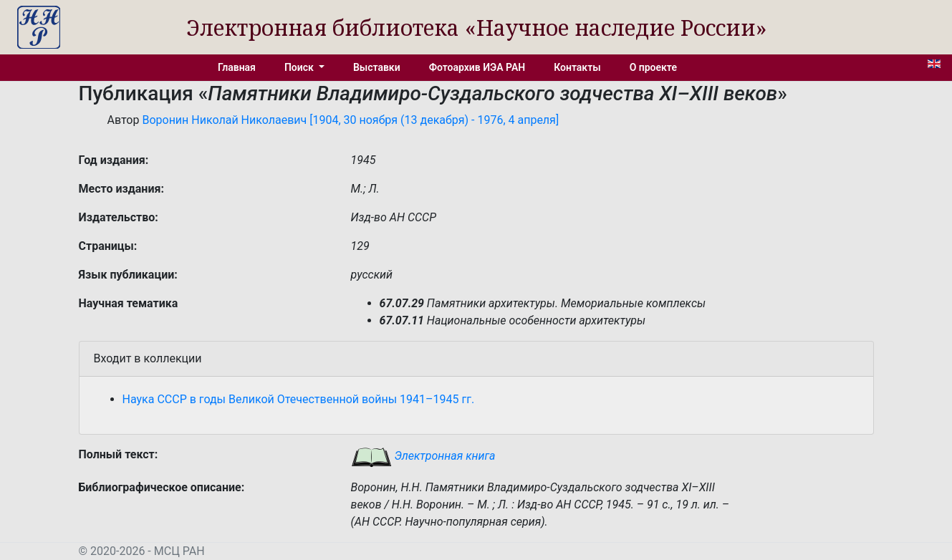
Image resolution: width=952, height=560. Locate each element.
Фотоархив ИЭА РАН (477, 67)
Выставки (377, 67)
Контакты (577, 67)
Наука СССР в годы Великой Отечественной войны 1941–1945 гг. (299, 399)
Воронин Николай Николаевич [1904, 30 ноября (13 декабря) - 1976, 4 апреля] (350, 120)
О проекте (653, 67)
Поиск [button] (300, 67)
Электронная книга (423, 456)
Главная (237, 67)
